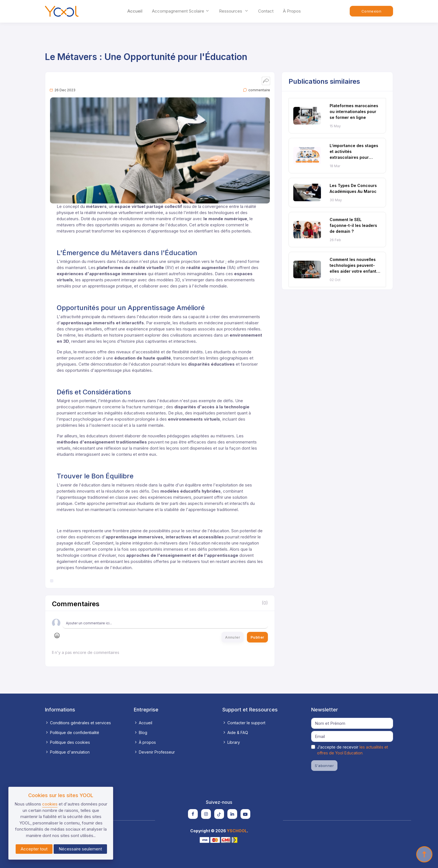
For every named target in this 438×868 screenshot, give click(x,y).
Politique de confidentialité (72, 732)
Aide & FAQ (235, 732)
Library (231, 742)
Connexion (372, 11)
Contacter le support (244, 723)
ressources (234, 11)
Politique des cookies (67, 742)
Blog (141, 732)
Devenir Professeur (154, 752)
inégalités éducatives (125, 413)
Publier (257, 637)
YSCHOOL (237, 831)
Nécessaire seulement (80, 849)
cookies (50, 804)
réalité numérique (101, 213)
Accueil (135, 11)
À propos (292, 11)
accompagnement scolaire (181, 11)
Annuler (233, 637)
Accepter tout (34, 849)
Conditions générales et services (78, 723)
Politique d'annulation (67, 752)
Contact (266, 11)
